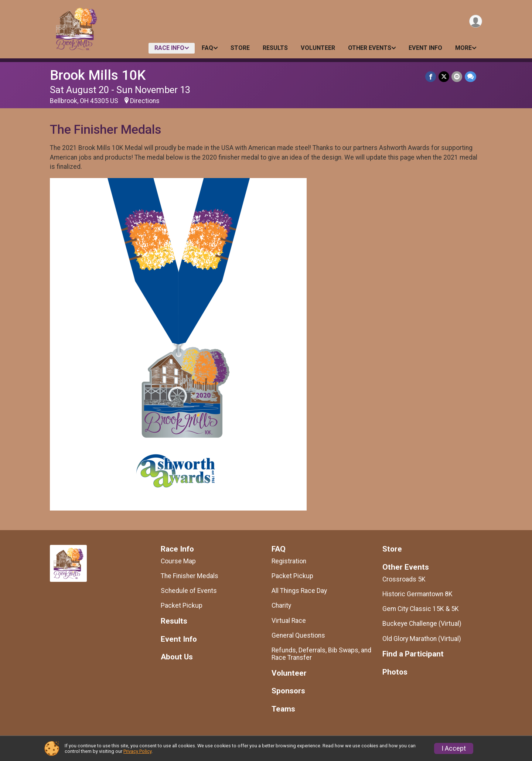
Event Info (425, 48)
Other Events (370, 48)
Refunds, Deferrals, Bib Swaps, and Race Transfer (321, 654)
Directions (145, 101)
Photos (395, 672)
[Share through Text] (470, 77)
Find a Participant (413, 654)
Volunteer (318, 48)
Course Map (178, 561)
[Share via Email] (457, 77)
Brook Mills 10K (98, 75)
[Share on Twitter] (444, 77)
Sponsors (288, 691)
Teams (283, 709)
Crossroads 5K (404, 579)
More (463, 48)
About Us (177, 657)
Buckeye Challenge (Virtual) (422, 624)
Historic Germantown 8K (417, 594)
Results (275, 48)
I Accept (454, 748)
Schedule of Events (189, 591)
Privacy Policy (137, 751)
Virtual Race (289, 621)
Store (240, 48)
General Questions (298, 635)
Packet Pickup (182, 605)
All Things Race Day (299, 591)
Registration (289, 561)
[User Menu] (475, 22)
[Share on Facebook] (431, 77)
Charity (281, 605)
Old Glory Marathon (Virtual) (422, 639)
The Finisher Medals (190, 576)
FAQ (207, 48)
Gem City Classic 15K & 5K (421, 609)
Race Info (169, 48)
